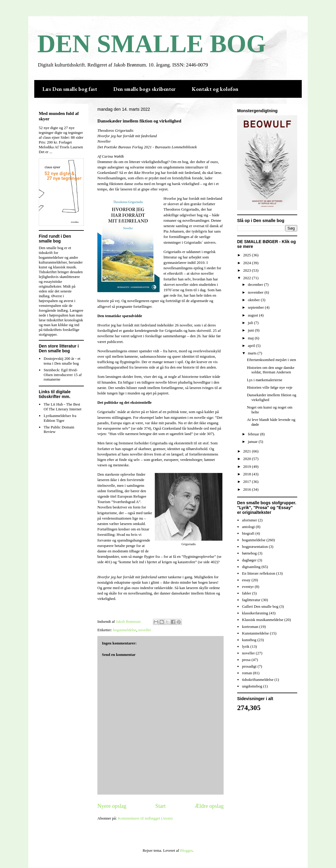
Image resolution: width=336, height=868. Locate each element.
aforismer (249, 520)
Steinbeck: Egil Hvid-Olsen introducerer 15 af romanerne (63, 375)
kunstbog (249, 640)
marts (253, 353)
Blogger (186, 850)
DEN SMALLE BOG (152, 44)
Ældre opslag (209, 806)
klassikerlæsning (255, 613)
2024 (247, 263)
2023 (247, 270)
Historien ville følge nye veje (270, 387)
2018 (247, 474)
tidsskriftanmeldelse (258, 680)
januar (253, 442)
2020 (247, 459)
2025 (247, 255)
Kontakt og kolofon (215, 89)
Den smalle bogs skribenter (144, 89)
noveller (145, 630)
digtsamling (251, 567)
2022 (247, 278)
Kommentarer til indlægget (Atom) (145, 818)
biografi (248, 533)
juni (251, 330)
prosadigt (249, 666)
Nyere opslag (112, 806)
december (256, 284)
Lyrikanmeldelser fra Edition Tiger (60, 418)
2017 (247, 482)
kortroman (250, 627)
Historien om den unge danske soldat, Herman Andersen (270, 370)
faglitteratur (251, 600)
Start (160, 806)
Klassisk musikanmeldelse (263, 620)
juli (251, 323)
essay (246, 580)
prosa (246, 660)
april (252, 346)
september (257, 307)
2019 (247, 466)
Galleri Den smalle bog (260, 606)
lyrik (246, 646)
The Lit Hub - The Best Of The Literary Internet (63, 407)
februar (254, 434)
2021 (247, 451)
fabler (246, 593)
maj (251, 338)
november (256, 292)
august (254, 315)
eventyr (248, 587)
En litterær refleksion (258, 573)
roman (247, 673)
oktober (254, 300)
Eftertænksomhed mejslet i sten (271, 360)
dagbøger (249, 560)
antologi (248, 527)
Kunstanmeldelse (255, 633)
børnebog (249, 553)
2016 (247, 489)
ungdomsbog (252, 686)
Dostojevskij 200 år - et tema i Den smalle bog (62, 361)
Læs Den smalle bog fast (70, 89)
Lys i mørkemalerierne (264, 380)
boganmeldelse (125, 630)
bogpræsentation (255, 547)
